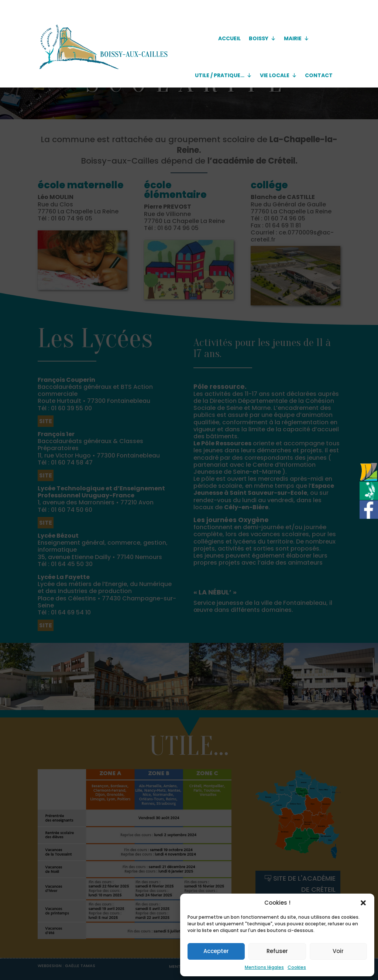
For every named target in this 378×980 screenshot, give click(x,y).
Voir (338, 951)
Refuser (277, 951)
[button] (363, 903)
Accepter (216, 951)
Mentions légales (264, 967)
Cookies (297, 967)
